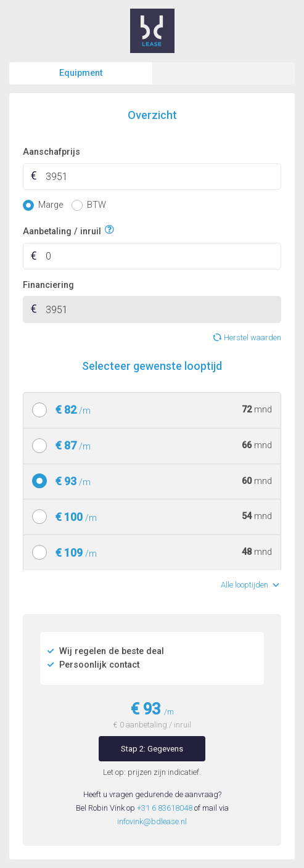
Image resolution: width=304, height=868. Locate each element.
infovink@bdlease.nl (152, 821)
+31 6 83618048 (165, 808)
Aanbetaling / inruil (62, 230)
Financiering (48, 285)
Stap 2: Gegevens (152, 749)
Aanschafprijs (51, 152)
